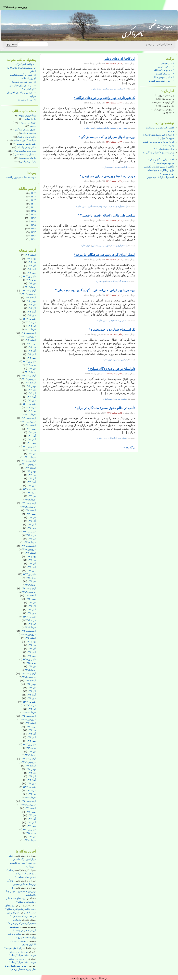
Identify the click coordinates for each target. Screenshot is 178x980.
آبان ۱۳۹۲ (31, 780)
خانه (170, 44)
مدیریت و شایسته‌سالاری (24, 151)
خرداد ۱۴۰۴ (30, 287)
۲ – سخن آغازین (166, 67)
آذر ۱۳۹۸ (32, 521)
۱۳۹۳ (33, 232)
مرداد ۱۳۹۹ (30, 493)
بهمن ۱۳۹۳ (31, 727)
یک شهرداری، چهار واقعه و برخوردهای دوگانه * (105, 98)
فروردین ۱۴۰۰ (29, 464)
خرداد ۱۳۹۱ (30, 840)
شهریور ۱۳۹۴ (29, 702)
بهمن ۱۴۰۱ (31, 386)
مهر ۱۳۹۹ (31, 485)
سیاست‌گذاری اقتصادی (24, 140)
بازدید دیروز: (168, 99)
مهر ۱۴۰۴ (31, 273)
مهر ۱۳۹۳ (31, 741)
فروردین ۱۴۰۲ (29, 379)
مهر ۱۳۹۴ (31, 698)
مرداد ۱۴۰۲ (30, 365)
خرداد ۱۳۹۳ (30, 755)
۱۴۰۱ (33, 204)
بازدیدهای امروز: (166, 95)
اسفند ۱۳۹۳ (30, 723)
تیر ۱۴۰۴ (32, 283)
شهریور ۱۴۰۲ (29, 361)
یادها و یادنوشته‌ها (27, 158)
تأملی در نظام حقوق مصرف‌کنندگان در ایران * (105, 408)
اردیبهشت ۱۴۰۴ (28, 290)
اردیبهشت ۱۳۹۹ (28, 503)
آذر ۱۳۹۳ (32, 734)
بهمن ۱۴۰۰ (31, 429)
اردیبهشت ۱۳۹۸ (28, 546)
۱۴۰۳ (33, 197)
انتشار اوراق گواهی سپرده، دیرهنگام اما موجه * (104, 255)
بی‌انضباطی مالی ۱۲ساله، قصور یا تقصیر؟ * (106, 215)
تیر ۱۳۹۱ (32, 837)
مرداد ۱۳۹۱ (30, 833)
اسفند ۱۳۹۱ (30, 808)
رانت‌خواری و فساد (26, 137)
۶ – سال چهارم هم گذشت (161, 81)
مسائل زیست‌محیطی (25, 154)
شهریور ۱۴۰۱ (29, 404)
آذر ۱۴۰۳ (32, 308)
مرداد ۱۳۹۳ (30, 748)
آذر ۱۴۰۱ (32, 393)
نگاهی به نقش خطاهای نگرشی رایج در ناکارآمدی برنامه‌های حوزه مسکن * (159, 170)
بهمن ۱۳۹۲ (31, 769)
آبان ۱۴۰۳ (31, 312)
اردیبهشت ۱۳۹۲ (28, 801)
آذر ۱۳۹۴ (32, 691)
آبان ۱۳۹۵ (31, 652)
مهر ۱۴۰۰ (31, 443)
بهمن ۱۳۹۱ (31, 812)
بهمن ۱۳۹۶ (31, 599)
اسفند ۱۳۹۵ (30, 638)
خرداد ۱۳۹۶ (30, 627)
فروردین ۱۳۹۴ (29, 720)
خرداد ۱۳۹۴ (30, 712)
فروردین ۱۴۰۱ (29, 422)
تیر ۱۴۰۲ (32, 368)
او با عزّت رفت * (13, 948)
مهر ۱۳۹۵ (31, 656)
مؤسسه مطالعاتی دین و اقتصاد (21, 177)
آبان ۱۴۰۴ (31, 269)
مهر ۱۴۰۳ (31, 315)
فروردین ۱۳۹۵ (29, 677)
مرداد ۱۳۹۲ (30, 790)
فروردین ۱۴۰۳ (29, 337)
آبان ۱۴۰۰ (31, 439)
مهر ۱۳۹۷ (31, 571)
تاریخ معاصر (30, 119)
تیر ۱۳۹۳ (32, 751)
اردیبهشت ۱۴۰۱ (28, 418)
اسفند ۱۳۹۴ (30, 681)
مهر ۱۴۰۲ (31, 358)
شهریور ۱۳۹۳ (29, 744)
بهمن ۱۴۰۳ (31, 301)
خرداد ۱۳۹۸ (30, 542)
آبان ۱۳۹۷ (31, 567)
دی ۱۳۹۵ (32, 645)
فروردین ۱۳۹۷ (29, 592)
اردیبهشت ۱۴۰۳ (28, 333)
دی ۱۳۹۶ (32, 603)
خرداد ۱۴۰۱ (30, 415)
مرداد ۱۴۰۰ (30, 450)
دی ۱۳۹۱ (32, 815)
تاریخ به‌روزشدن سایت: (163, 110)
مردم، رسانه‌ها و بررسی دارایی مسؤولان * (108, 176)
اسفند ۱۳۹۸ (30, 510)
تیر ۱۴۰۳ (32, 326)
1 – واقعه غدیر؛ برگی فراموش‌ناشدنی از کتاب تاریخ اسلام (21, 68)
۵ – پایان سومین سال (164, 77)
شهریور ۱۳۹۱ (29, 829)
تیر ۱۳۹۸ (32, 539)
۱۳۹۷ (33, 218)
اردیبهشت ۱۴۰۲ (28, 376)
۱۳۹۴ (33, 229)
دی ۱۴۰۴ (32, 262)
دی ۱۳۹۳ (32, 730)
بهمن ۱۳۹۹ (31, 471)
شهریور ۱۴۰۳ (29, 319)
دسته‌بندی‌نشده (28, 133)
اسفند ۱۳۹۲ (30, 766)
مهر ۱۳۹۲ (31, 783)
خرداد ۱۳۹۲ (30, 798)
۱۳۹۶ (33, 221)
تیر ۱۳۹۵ (32, 666)
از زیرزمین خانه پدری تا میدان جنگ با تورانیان (20, 891)
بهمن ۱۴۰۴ (31, 258)
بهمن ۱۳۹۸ (31, 514)
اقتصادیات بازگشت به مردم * (160, 177)
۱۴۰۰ (33, 207)
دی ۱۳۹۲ (32, 773)
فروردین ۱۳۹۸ (29, 549)
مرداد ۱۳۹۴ (30, 705)
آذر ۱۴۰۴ (32, 266)
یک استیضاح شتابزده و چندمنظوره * (112, 330)
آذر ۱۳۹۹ (32, 478)
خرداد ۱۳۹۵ (30, 670)
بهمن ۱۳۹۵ (31, 642)
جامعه (33, 126)
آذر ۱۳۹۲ (32, 776)
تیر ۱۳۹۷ (32, 581)
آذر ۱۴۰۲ (32, 351)
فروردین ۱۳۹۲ (29, 805)
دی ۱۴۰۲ (32, 347)
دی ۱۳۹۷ (32, 560)
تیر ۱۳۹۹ (32, 496)
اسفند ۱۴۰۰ (30, 425)
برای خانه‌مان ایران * (164, 149)
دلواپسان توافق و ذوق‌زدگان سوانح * (112, 369)
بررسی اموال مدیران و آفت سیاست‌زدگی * (107, 137)
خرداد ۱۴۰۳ (30, 329)
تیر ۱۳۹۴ (32, 709)
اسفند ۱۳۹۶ (30, 595)
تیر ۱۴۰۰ (32, 454)
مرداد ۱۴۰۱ (30, 407)
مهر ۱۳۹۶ (31, 613)
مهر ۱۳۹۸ (31, 528)
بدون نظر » (96, 89)
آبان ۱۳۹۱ (31, 822)
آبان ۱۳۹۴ (31, 695)
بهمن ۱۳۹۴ (31, 684)
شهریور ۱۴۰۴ (29, 276)
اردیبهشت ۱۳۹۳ (28, 759)
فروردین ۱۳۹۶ (29, 634)
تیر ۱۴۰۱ (32, 411)
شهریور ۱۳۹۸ (29, 532)
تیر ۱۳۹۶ (32, 624)
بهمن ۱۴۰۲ (31, 344)
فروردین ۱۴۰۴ (29, 294)
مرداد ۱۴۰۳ (30, 322)
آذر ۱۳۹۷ (32, 563)
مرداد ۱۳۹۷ (30, 578)
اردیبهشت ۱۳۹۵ (28, 673)
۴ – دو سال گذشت (165, 74)
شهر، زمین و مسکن (26, 144)
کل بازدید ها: (168, 102)
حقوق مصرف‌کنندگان (25, 130)
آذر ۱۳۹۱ (32, 819)
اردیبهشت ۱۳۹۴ (28, 716)
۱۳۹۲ (33, 236)
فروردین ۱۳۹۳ (29, 762)
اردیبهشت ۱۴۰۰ (28, 461)
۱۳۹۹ (33, 211)
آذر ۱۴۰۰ (32, 436)
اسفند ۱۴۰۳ (30, 298)
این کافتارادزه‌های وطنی (119, 59)
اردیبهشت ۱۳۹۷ (28, 588)
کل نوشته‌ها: (168, 106)
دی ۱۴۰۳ (32, 305)
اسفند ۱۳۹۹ (30, 468)
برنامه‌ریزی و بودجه (26, 115)
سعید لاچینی (30, 913)
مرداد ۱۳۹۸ (30, 535)
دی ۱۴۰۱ (32, 390)
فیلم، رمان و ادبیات (26, 147)
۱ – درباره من (167, 63)
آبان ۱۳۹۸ (31, 524)
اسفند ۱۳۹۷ (30, 553)
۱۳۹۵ (33, 225)
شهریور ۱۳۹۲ (29, 787)
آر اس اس (162, 44)
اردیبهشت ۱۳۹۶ (28, 631)
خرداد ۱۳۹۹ (30, 500)
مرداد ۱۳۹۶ (30, 620)
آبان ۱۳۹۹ (31, 482)
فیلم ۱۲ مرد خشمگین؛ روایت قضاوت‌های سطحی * (21, 874)
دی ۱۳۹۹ (32, 475)
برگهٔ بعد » (129, 448)
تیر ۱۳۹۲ (32, 794)
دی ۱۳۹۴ (32, 688)
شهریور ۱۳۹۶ (29, 617)
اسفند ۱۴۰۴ (30, 255)
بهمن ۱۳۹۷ (31, 556)
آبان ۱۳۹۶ (31, 610)
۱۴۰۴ (33, 193)
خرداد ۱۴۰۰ (30, 457)
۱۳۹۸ (33, 214)
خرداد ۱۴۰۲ (30, 372)
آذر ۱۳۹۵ (32, 649)
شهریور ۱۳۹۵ (29, 659)
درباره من (150, 44)
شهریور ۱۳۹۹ (29, 489)
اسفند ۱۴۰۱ (30, 383)
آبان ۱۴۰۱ (31, 397)
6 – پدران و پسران (27, 100)
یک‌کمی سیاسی (28, 162)
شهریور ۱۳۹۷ (29, 574)
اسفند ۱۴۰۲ (30, 340)
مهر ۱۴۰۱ (31, 400)
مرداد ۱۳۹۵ (30, 663)
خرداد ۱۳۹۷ (30, 585)
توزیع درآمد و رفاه (27, 123)
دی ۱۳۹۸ (32, 517)
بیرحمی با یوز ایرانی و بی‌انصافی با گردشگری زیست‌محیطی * (95, 290)
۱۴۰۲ (33, 200)
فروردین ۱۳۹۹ (29, 507)
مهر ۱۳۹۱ (31, 826)
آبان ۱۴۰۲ (31, 354)
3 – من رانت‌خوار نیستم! (24, 82)
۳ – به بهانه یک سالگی (163, 70)
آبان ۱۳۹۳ (31, 737)
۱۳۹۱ (33, 239)
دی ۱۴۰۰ (32, 432)
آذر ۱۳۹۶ (32, 606)
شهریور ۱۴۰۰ (29, 446)
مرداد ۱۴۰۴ (30, 280)
